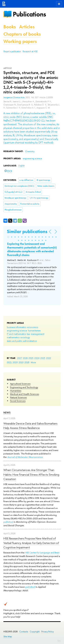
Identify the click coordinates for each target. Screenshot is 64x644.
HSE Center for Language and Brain (42, 553)
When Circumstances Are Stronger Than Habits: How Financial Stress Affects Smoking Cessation (31, 474)
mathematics (13, 337)
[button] (8, 237)
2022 (49, 358)
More (33, 362)
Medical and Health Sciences (24, 394)
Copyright (35, 632)
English (22, 166)
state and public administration (22, 341)
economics (33, 327)
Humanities (16, 391)
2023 (43, 358)
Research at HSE (30, 51)
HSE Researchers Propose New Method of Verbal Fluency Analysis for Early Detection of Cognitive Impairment (31, 543)
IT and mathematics (16, 334)
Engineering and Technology (24, 387)
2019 (21, 362)
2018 (27, 362)
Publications (29, 14)
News (7, 413)
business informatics (17, 327)
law (28, 334)
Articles (27, 27)
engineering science (17, 330)
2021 (9, 362)
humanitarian (34, 330)
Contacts (24, 632)
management (38, 334)
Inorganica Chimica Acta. (14, 97)
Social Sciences (18, 401)
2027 (20, 358)
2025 (31, 358)
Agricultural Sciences (20, 384)
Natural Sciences (18, 397)
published (8, 522)
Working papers (20, 41)
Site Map (8, 636)
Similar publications (27, 231)
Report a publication (12, 51)
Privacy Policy (48, 632)
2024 (37, 358)
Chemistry (30, 151)
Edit (59, 641)
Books (10, 27)
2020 (15, 362)
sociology (25, 337)
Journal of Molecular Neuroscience (25, 457)
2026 (25, 358)
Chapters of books (22, 34)
